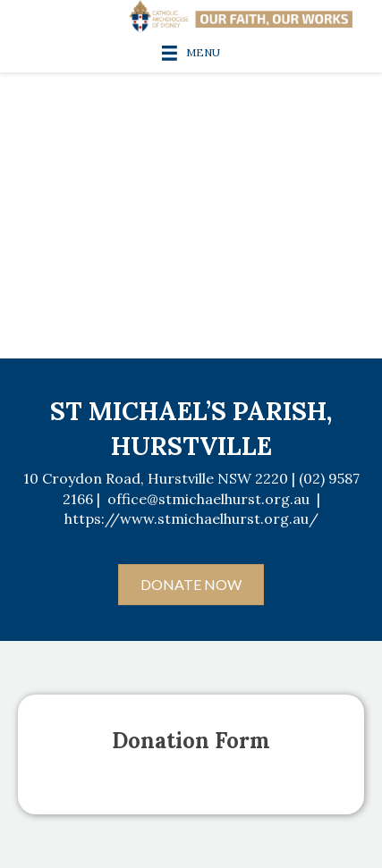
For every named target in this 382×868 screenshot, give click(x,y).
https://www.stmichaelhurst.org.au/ (191, 518)
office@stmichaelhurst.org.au (208, 499)
